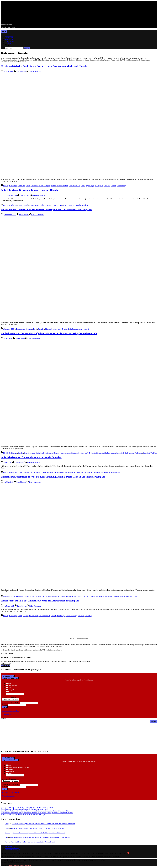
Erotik (28, 186)
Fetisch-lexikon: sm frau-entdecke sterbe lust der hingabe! (31, 457)
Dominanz (21, 186)
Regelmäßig (11, 771)
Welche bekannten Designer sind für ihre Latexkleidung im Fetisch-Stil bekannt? (37, 828)
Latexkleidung (10, 36)
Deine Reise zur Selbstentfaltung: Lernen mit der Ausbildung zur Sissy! (24, 809)
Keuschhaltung (71, 596)
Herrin (41, 186)
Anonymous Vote (8, 676)
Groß (9, 688)
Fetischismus (33, 205)
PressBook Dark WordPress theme (20, 865)
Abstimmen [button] (6, 699)
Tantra (135, 596)
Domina (21, 453)
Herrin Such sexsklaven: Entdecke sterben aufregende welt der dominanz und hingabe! (46, 209)
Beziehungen (13, 186)
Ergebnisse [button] (15, 699)
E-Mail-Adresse (6, 663)
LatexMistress (21, 71)
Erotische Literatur (47, 453)
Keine (10, 765)
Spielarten (107, 472)
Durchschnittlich (13, 686)
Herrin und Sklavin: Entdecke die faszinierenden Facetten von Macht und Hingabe (44, 66)
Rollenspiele (99, 186)
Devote (20, 205)
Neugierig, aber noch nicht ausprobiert (19, 767)
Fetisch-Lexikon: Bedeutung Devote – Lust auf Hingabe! (30, 190)
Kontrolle (74, 453)
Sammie (8, 833)
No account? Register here (10, 711)
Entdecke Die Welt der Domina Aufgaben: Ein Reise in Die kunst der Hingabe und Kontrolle (49, 333)
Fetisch (26, 205)
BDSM (6, 186)
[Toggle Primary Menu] (4, 32)
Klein (10, 684)
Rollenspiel (139, 453)
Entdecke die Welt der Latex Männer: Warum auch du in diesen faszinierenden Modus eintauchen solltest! (35, 811)
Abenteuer (7, 329)
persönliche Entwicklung (108, 453)
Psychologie (90, 186)
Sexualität (107, 186)
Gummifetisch (10, 41)
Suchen (3, 719)
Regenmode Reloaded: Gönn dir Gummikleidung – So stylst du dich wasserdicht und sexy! (40, 837)
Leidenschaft (33, 616)
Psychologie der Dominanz (125, 453)
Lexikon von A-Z (11, 38)
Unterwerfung (121, 186)
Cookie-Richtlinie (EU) (13, 850)
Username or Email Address (11, 703)
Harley (7, 824)
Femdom (8, 43)
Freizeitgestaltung (53, 596)
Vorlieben (154, 453)
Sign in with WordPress (10, 678)
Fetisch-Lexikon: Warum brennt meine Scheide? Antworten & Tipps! (23, 815)
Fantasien (41, 329)
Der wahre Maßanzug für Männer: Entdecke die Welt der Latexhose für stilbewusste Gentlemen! (43, 824)
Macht (83, 186)
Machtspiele (95, 453)
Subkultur (88, 616)
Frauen (38, 472)
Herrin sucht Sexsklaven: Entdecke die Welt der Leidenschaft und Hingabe (40, 601)
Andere (10, 692)
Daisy (7, 828)
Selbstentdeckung (76, 329)
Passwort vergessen (8, 714)
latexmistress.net (7, 24)
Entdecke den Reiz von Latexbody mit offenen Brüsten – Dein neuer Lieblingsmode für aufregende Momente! (37, 813)
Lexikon (47, 205)
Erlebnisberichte (29, 453)
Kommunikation (63, 186)
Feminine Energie (41, 596)
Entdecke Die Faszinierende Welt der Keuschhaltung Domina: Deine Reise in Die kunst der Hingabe (53, 477)
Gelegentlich (12, 769)
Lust (65, 205)
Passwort (5, 705)
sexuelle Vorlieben (82, 205)
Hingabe (47, 186)
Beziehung (20, 596)
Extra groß (11, 690)
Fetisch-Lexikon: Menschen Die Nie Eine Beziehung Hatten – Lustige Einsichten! (28, 807)
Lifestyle (67, 329)
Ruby (7, 842)
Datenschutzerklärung (12, 848)
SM (102, 472)
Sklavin (113, 186)
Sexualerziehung (72, 616)
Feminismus (35, 186)
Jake (6, 837)
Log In (5, 707)
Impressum (9, 846)
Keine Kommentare (35, 71)
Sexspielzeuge (10, 40)
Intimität (54, 186)
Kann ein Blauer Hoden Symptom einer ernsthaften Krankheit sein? (33, 842)
